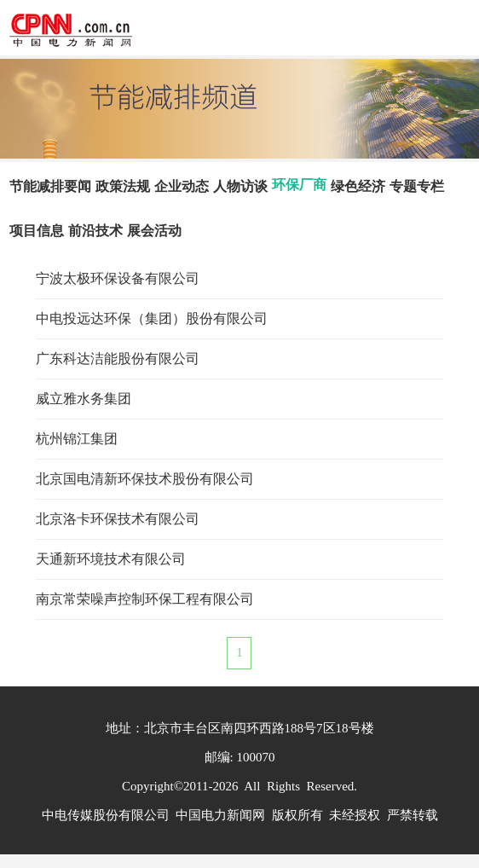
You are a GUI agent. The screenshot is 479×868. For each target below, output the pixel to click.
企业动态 (182, 186)
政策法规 (123, 186)
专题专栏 (417, 186)
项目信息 (37, 231)
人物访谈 (240, 186)
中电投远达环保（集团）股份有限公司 (152, 318)
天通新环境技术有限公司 (111, 559)
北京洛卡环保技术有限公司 (118, 519)
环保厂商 (299, 185)
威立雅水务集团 (84, 399)
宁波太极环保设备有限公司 (118, 278)
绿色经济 (358, 186)
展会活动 (154, 231)
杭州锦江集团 (77, 439)
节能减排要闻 (50, 186)
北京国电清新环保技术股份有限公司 (145, 479)
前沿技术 (95, 231)
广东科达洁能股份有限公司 (118, 359)
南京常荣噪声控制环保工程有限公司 (145, 599)
